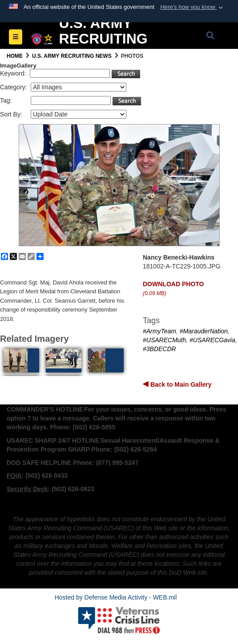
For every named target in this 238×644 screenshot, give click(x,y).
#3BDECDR (159, 349)
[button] (192, 7)
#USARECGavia (212, 340)
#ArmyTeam (159, 331)
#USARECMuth (164, 340)
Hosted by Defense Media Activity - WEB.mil (116, 597)
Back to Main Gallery (180, 384)
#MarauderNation (204, 331)
